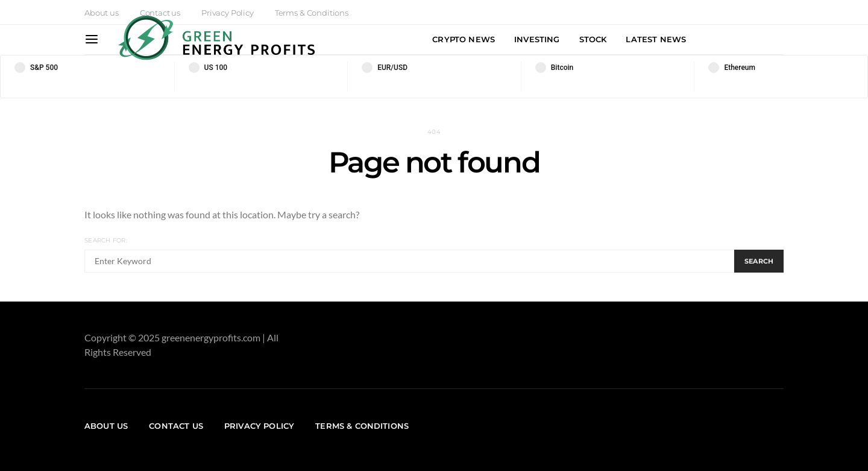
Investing (537, 39)
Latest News (656, 39)
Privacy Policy (259, 426)
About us (102, 13)
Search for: (106, 240)
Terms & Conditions (362, 426)
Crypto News (464, 39)
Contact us (176, 426)
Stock (593, 39)
